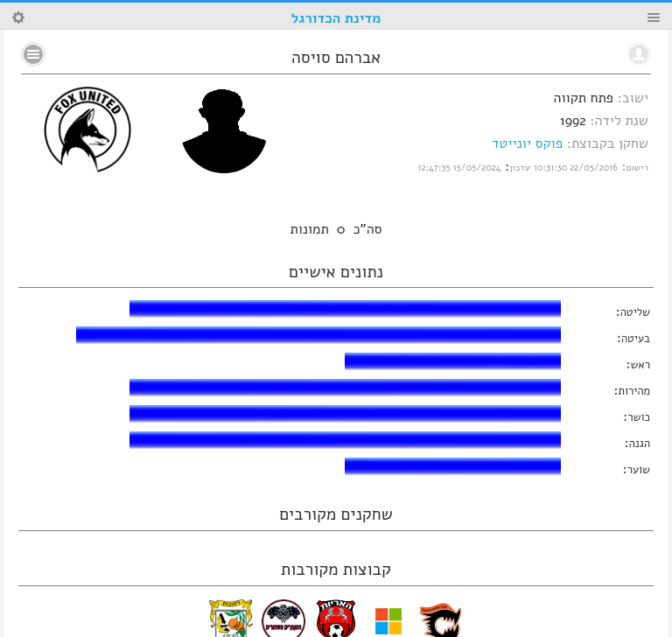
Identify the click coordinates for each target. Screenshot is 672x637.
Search (18, 17)
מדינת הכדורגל (336, 18)
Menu (654, 17)
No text (33, 54)
